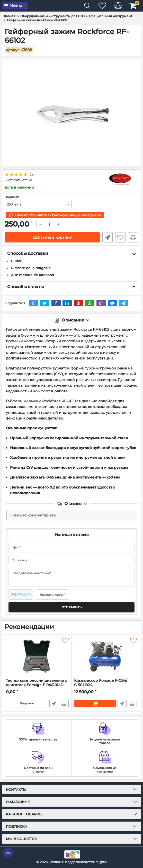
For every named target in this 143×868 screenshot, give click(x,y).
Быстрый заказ (108, 237)
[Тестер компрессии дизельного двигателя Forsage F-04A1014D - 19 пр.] (37, 657)
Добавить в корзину (52, 237)
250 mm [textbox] (14, 204)
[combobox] (38, 204)
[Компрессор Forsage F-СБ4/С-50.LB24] (105, 657)
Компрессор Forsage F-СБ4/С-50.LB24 (105, 685)
